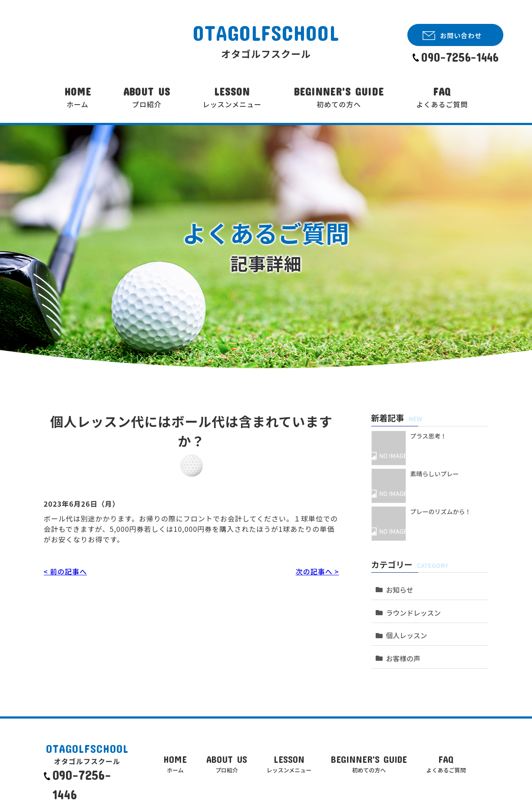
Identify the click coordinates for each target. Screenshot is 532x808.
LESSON (232, 98)
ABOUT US (147, 98)
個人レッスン (405, 625)
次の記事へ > (317, 571)
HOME (78, 98)
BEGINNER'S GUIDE (339, 98)
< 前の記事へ (65, 571)
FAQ (442, 98)
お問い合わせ (461, 35)
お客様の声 (401, 645)
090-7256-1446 (460, 57)
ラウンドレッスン (411, 606)
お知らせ (398, 586)
